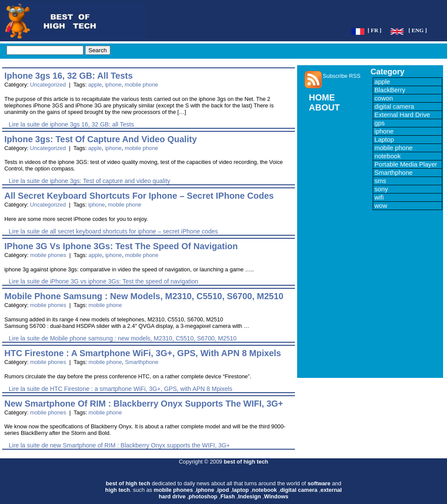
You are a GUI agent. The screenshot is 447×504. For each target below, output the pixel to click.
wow (381, 206)
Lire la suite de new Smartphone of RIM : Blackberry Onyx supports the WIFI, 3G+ (119, 445)
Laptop (384, 140)
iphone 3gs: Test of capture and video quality (101, 139)
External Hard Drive (402, 115)
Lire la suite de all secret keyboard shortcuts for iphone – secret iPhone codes (113, 231)
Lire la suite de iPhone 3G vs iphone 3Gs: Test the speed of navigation (103, 281)
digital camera (394, 107)
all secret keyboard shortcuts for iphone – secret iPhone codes (139, 196)
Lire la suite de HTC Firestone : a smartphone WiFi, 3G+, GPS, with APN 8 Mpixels (121, 389)
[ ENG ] (418, 30)
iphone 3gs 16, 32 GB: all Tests (69, 76)
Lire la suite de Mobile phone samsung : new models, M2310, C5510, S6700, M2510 (123, 338)
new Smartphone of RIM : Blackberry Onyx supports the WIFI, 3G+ (144, 404)
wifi (379, 197)
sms (380, 181)
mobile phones (48, 255)
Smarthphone (142, 362)
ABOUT (324, 107)
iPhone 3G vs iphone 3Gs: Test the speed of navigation (121, 246)
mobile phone (141, 85)
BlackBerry (390, 90)
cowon (384, 98)
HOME (322, 97)
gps (380, 123)
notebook (387, 156)
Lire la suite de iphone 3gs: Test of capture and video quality (89, 181)
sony (381, 189)
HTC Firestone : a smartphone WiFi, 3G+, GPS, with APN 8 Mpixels (143, 353)
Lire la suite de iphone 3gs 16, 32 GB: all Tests (71, 124)
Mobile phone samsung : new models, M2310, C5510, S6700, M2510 (144, 296)
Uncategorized (48, 85)
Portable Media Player (406, 164)
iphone (113, 85)
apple (95, 85)
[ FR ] (374, 30)
